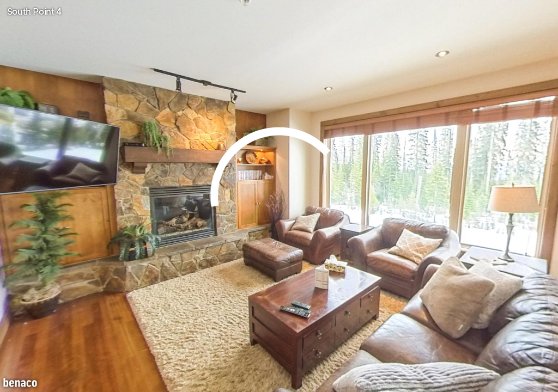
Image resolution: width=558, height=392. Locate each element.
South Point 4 (34, 12)
